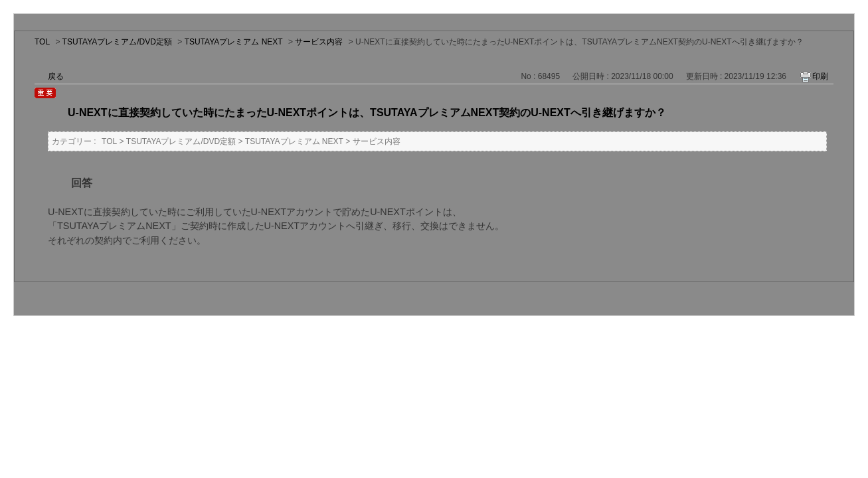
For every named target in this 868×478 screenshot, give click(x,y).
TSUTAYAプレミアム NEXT (234, 42)
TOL (42, 42)
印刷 (820, 76)
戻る (56, 76)
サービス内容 (319, 42)
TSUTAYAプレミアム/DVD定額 (117, 42)
